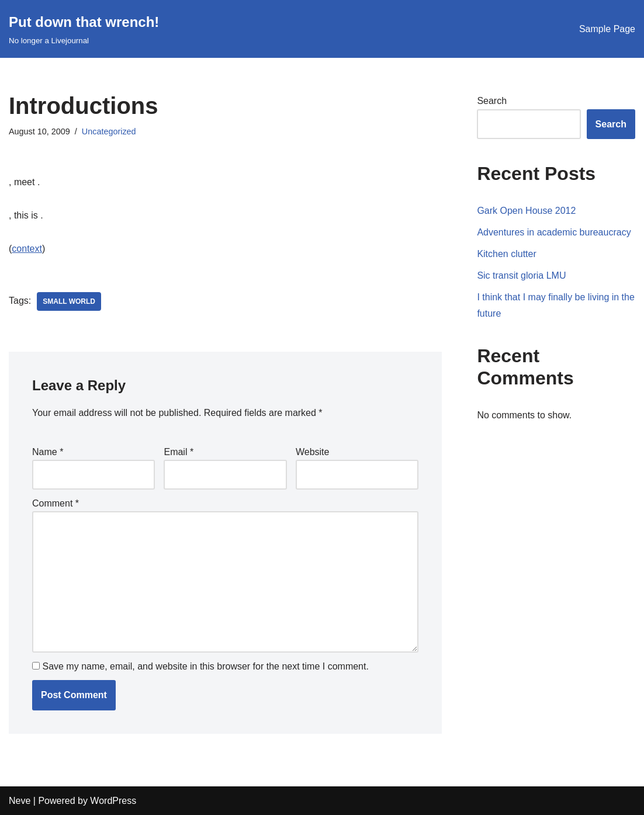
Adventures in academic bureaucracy (554, 232)
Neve (20, 801)
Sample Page (607, 29)
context (27, 249)
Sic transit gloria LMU (521, 275)
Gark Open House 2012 (526, 211)
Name (48, 452)
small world (69, 301)
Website (313, 452)
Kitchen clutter (506, 254)
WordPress (113, 801)
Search (492, 101)
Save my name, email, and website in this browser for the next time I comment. (205, 666)
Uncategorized (109, 131)
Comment (56, 503)
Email (179, 452)
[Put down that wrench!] (84, 29)
